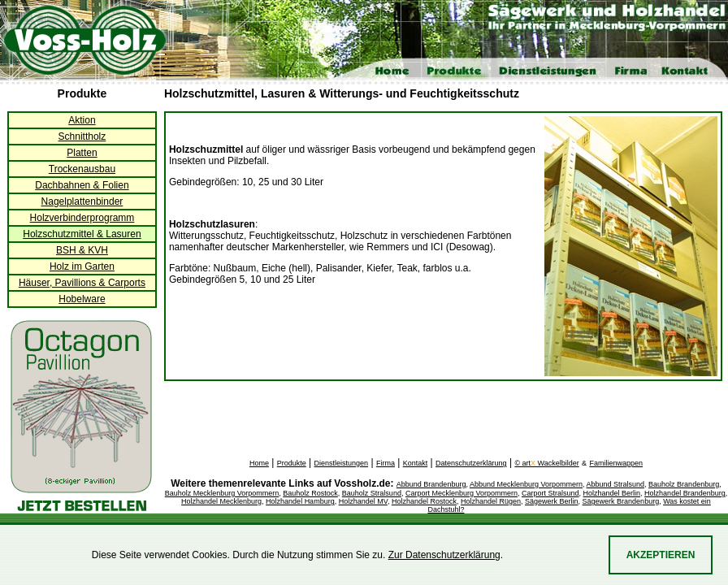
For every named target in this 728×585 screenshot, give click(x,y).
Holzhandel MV (363, 501)
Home (259, 463)
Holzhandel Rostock (424, 501)
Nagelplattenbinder (82, 201)
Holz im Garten (82, 266)
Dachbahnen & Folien (82, 185)
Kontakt (416, 463)
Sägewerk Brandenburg (621, 501)
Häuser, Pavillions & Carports (82, 283)
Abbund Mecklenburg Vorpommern (526, 484)
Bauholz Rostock (310, 493)
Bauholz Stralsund (372, 493)
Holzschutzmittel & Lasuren (82, 234)
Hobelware (82, 299)
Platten (82, 153)
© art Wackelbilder (546, 463)
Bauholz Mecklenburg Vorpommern (222, 493)
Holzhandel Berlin (612, 493)
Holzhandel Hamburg (300, 501)
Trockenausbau (82, 169)
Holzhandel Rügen (491, 501)
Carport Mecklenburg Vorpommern (461, 493)
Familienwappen (616, 463)
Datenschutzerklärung (471, 463)
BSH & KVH (82, 250)
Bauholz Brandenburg (684, 484)
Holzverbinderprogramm (82, 218)
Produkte (292, 463)
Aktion (82, 120)
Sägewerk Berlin (552, 501)
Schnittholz (82, 136)
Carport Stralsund (550, 493)
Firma (386, 463)
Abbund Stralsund (616, 484)
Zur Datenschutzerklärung (444, 555)
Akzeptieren (661, 555)
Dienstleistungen (342, 463)
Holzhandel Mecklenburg (221, 501)
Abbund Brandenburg (431, 484)
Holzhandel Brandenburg (685, 493)
